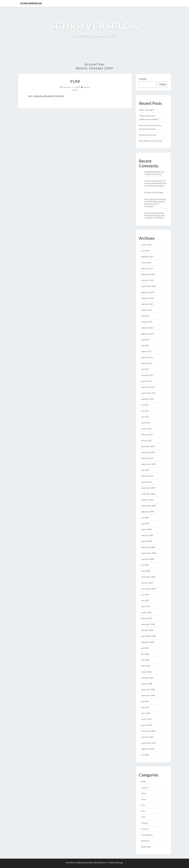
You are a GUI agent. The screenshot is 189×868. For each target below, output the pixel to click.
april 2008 (146, 571)
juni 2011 (145, 411)
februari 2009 (147, 535)
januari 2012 (147, 381)
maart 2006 (146, 672)
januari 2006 (147, 684)
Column (145, 787)
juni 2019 (145, 251)
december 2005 (148, 689)
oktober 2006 (147, 630)
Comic (144, 793)
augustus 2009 (148, 512)
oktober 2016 (147, 280)
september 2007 (149, 589)
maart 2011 (146, 429)
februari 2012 (147, 375)
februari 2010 (147, 476)
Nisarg (119, 862)
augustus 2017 (148, 256)
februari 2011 (147, 434)
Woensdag (146, 847)
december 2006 (148, 624)
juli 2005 (145, 701)
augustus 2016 (148, 292)
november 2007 (148, 577)
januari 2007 (147, 618)
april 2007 (146, 606)
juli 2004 (145, 755)
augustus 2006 (148, 642)
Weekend (145, 841)
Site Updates (147, 835)
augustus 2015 (148, 298)
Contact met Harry (153, 174)
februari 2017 (147, 268)
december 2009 (148, 488)
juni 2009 (145, 523)
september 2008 (149, 553)
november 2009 (148, 494)
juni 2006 (145, 654)
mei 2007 (145, 600)
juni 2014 (145, 316)
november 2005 (148, 695)
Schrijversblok (31, 3)
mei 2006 (145, 660)
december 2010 (148, 446)
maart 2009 (146, 529)
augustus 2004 (148, 749)
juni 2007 (145, 595)
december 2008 (148, 547)
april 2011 (146, 423)
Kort (143, 811)
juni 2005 (145, 707)
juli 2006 (145, 648)
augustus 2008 (148, 559)
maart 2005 (146, 719)
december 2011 (148, 387)
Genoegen (159, 192)
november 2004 (148, 731)
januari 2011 (147, 440)
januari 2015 (147, 310)
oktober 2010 (147, 458)
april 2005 (146, 713)
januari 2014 (147, 322)
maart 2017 (146, 263)
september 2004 (149, 743)
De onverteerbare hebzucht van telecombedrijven (156, 183)
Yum (75, 81)
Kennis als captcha (148, 135)
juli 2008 (145, 565)
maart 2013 (146, 351)
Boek (143, 781)
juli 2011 (145, 405)
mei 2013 (145, 345)
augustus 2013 (148, 334)
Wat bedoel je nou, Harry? (151, 141)
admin (87, 87)
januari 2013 (147, 363)
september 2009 (149, 506)
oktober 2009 (147, 500)
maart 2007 (146, 612)
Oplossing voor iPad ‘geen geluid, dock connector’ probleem (155, 203)
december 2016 (148, 274)
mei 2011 (145, 417)
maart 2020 (146, 245)
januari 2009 (147, 541)
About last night (147, 110)
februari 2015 (147, 304)
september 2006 (149, 636)
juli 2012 (145, 369)
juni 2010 (145, 470)
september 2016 (149, 286)
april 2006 (146, 666)
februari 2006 (147, 678)
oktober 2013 (147, 328)
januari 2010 (147, 482)
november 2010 (148, 452)
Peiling (144, 823)
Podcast (145, 829)
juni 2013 (145, 340)
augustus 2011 (148, 399)
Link (143, 817)
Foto (143, 805)
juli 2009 (145, 518)
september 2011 (149, 393)
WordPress (100, 862)
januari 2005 (147, 725)
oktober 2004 (147, 737)
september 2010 (149, 464)
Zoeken (143, 79)
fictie (144, 799)
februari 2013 (147, 357)
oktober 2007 (147, 583)
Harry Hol (149, 199)
